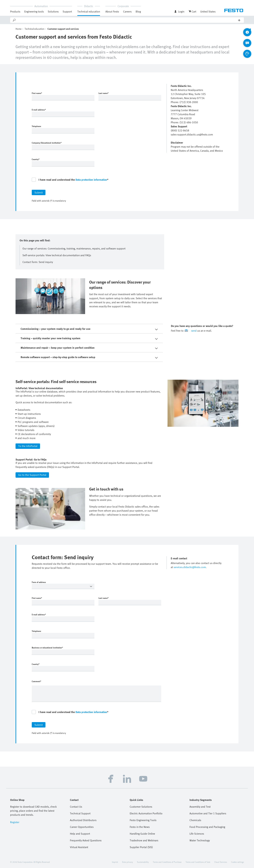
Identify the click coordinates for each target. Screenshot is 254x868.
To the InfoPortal (28, 446)
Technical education (89, 11)
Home (18, 29)
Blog (138, 11)
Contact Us (76, 807)
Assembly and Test (200, 807)
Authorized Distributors (83, 820)
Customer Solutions (141, 807)
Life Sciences (197, 834)
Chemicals (195, 820)
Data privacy (128, 862)
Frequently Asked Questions (86, 840)
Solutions (53, 11)
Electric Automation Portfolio (146, 813)
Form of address (57, 582)
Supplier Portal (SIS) (141, 847)
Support (67, 11)
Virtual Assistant (79, 847)
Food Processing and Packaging (207, 827)
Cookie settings (237, 862)
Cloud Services (221, 862)
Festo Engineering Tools (143, 820)
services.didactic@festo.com (190, 567)
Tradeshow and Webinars (144, 840)
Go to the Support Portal (32, 475)
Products (15, 11)
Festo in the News (140, 827)
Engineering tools (34, 11)
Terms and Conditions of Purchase (167, 862)
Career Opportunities (82, 827)
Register (15, 822)
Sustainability (143, 862)
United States (208, 11)
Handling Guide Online (142, 834)
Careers (127, 11)
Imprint (115, 862)
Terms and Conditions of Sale (198, 862)
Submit (39, 192)
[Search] (127, 20)
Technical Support (80, 813)
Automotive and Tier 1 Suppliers (208, 813)
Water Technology (200, 840)
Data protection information (91, 180)
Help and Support (80, 834)
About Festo (112, 11)
